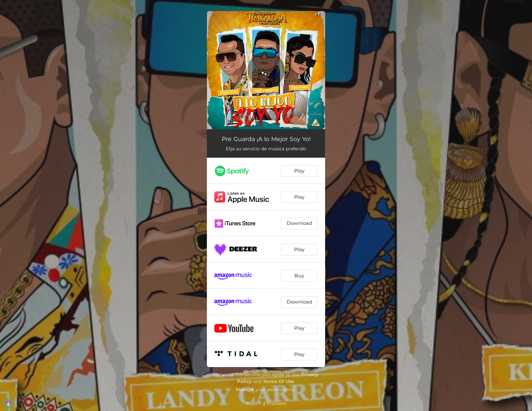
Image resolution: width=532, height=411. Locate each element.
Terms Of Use (279, 381)
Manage (245, 389)
